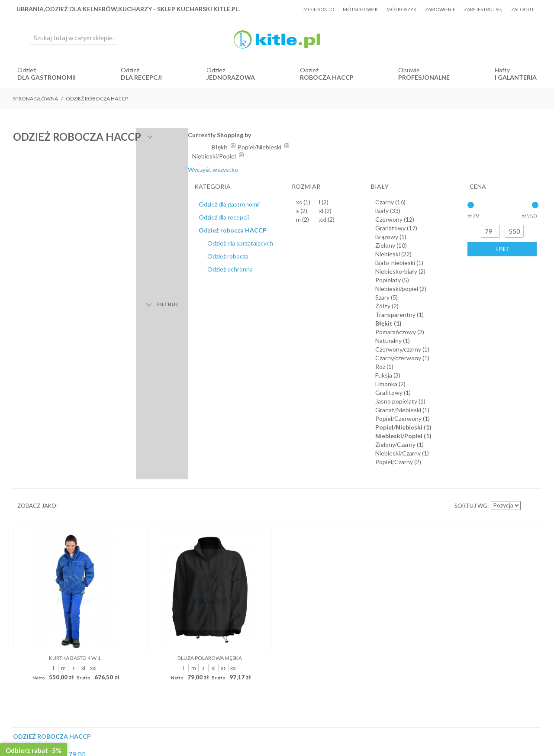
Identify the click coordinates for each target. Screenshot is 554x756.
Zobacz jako (37, 204)
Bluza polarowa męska (210, 355)
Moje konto (319, 9)
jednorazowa (231, 77)
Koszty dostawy (260, 502)
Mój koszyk (401, 9)
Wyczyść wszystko (458, 170)
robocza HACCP (327, 77)
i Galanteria (516, 77)
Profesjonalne (424, 77)
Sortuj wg (471, 204)
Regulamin (217, 502)
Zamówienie (440, 9)
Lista (81, 204)
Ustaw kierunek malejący (528, 204)
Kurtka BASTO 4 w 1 (75, 355)
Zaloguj (522, 9)
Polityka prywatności (317, 502)
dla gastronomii (47, 77)
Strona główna (35, 99)
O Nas (188, 502)
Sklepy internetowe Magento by (488, 730)
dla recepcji (141, 77)
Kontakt (363, 502)
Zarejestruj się (483, 9)
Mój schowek (360, 9)
